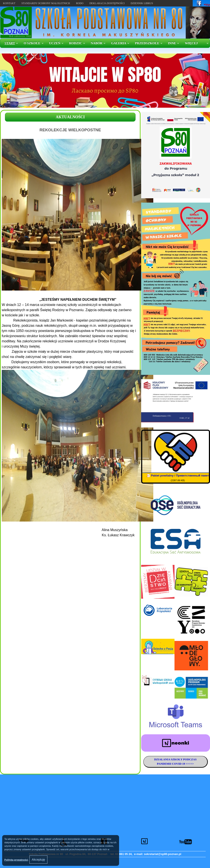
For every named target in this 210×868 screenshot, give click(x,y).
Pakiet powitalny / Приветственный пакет (180, 475)
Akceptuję (38, 860)
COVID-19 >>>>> (183, 764)
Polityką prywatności (16, 860)
